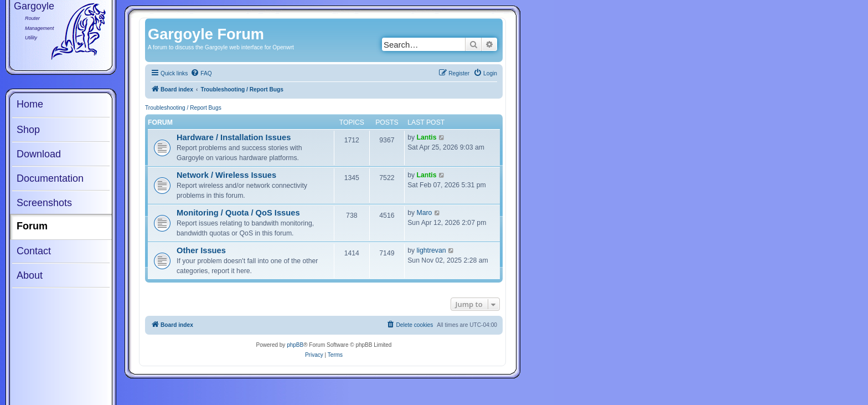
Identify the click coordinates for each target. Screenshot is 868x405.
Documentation (50, 178)
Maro (425, 213)
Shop (28, 130)
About (30, 275)
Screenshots (44, 203)
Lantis (427, 137)
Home (30, 104)
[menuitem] (201, 74)
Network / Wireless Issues (226, 175)
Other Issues (201, 250)
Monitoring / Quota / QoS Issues (238, 213)
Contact (34, 251)
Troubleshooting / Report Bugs (183, 108)
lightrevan (432, 250)
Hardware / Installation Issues (234, 137)
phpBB (295, 345)
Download (39, 154)
